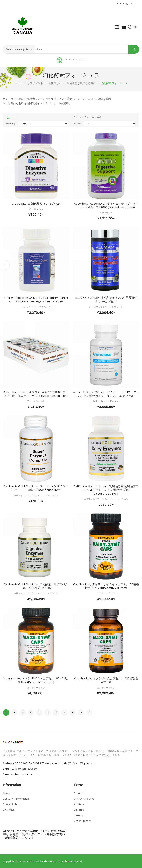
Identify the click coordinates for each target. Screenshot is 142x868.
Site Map (9, 810)
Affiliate (79, 804)
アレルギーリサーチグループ (36, 307)
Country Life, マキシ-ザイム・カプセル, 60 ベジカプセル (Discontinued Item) (36, 680)
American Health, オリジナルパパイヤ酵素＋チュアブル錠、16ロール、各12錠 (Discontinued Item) (36, 394)
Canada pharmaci (44, 861)
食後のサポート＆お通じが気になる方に (72, 83)
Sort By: (11, 124)
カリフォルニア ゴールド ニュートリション (36, 495)
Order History (82, 821)
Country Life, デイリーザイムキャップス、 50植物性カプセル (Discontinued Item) (106, 586)
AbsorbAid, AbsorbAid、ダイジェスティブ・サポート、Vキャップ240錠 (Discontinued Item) (106, 205)
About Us (9, 793)
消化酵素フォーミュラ (114, 83)
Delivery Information (16, 799)
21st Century (36, 209)
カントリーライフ (106, 594)
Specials (79, 810)
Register (114, 27)
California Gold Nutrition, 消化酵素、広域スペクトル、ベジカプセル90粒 (36, 586)
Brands (78, 793)
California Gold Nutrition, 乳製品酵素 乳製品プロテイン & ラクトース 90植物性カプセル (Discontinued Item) (106, 490)
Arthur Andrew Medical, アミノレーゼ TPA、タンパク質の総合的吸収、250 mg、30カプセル (106, 394)
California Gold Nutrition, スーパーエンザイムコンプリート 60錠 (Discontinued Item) (36, 488)
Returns (79, 815)
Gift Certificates (84, 799)
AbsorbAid (106, 213)
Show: (77, 124)
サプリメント (35, 83)
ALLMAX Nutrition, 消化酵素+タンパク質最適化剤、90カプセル (106, 300)
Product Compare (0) (87, 117)
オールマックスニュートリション (106, 307)
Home (18, 83)
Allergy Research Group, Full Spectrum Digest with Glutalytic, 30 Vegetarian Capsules (36, 300)
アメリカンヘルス (36, 401)
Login (120, 27)
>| (89, 712)
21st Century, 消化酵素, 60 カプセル (36, 204)
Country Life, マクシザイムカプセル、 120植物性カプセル (106, 680)
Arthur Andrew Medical (106, 401)
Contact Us (10, 804)
